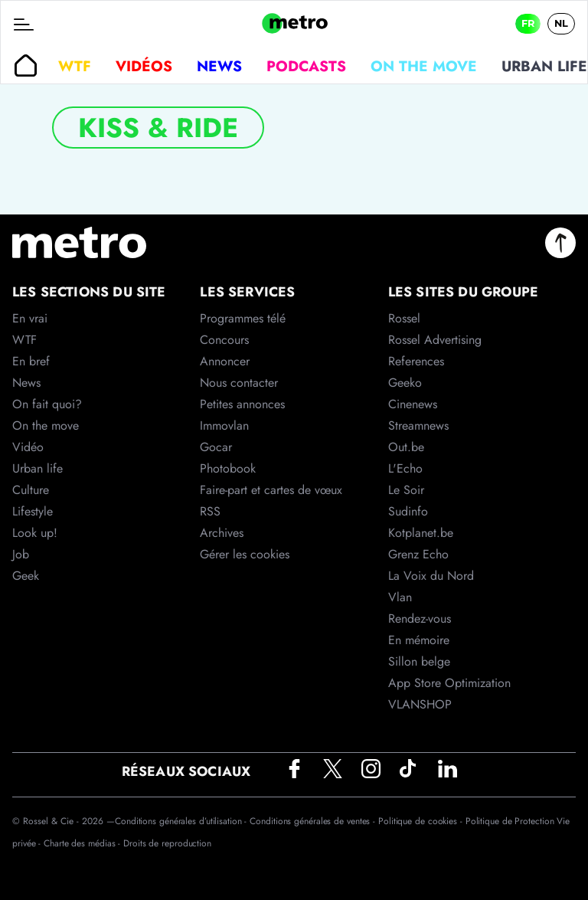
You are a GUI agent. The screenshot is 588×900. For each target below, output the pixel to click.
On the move (424, 66)
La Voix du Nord (431, 576)
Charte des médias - (83, 843)
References (416, 361)
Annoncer (225, 361)
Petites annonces (242, 404)
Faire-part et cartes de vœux (271, 490)
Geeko (405, 383)
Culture (31, 490)
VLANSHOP (420, 704)
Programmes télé (243, 318)
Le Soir (406, 490)
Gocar (216, 447)
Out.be (406, 447)
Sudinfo (408, 511)
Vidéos (144, 66)
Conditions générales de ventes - (314, 821)
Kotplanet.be (421, 533)
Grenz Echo (418, 554)
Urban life (38, 468)
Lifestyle (33, 511)
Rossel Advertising (435, 340)
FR (528, 23)
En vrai (30, 318)
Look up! (35, 533)
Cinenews (413, 404)
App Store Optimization (449, 683)
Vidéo (28, 447)
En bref (31, 361)
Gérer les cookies (245, 554)
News (219, 66)
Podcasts (306, 66)
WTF (75, 66)
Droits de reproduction (167, 843)
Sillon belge (419, 661)
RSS (210, 511)
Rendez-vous (420, 619)
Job (21, 554)
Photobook (228, 468)
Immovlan (224, 425)
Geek (26, 576)
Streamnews (418, 425)
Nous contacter (239, 383)
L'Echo (405, 468)
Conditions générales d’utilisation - (182, 821)
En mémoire (419, 640)
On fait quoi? (47, 404)
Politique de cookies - (422, 821)
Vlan (400, 597)
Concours (224, 340)
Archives (222, 533)
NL (561, 23)
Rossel (404, 318)
